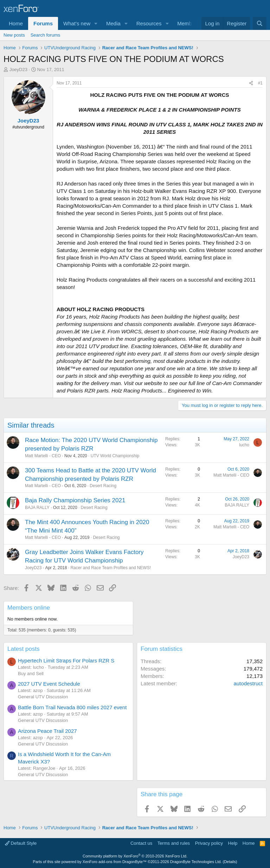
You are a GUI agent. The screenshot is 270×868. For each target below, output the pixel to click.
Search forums (46, 35)
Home (16, 23)
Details (230, 862)
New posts (14, 35)
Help (233, 843)
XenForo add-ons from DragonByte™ (115, 862)
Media (113, 23)
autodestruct (248, 683)
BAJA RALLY (37, 508)
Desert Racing (103, 486)
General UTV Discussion (43, 697)
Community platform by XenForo (135, 856)
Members (188, 23)
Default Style (21, 843)
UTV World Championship (115, 456)
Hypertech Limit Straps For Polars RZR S (66, 661)
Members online (29, 608)
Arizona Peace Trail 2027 (47, 731)
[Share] (251, 83)
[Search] (260, 23)
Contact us (141, 843)
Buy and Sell (31, 674)
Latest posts (24, 649)
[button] (96, 23)
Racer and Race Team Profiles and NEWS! (111, 568)
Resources (149, 23)
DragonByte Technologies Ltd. (196, 862)
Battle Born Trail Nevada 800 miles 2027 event (72, 707)
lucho (244, 445)
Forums (43, 23)
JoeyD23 (18, 70)
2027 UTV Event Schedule (49, 684)
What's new (77, 23)
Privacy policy (209, 843)
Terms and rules (174, 843)
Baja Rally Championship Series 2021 (75, 500)
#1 (260, 83)
